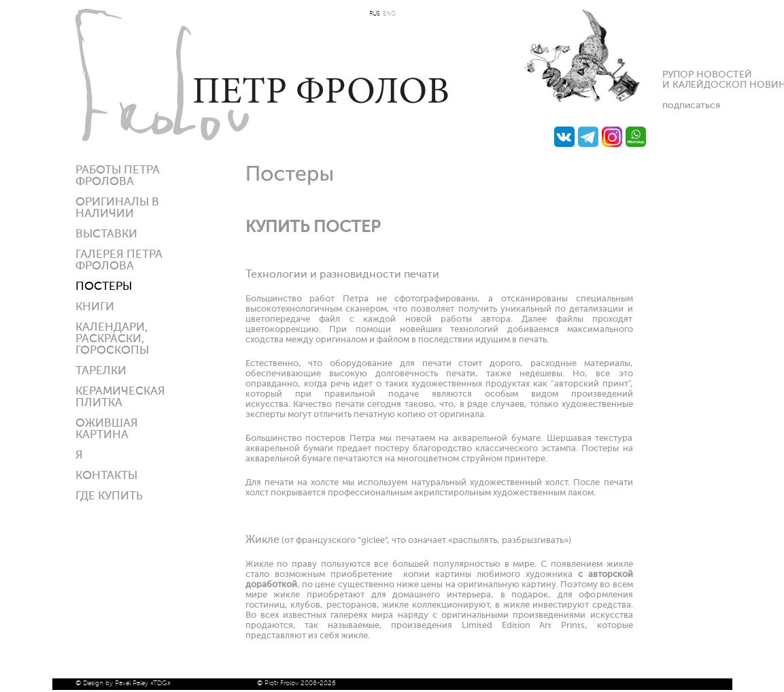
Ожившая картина (107, 429)
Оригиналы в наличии (117, 208)
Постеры (104, 287)
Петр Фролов (262, 75)
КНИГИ (95, 307)
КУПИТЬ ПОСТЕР (313, 227)
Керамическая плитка (120, 397)
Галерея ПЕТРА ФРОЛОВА (119, 261)
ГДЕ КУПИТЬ (109, 496)
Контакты (106, 476)
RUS (375, 14)
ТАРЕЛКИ (101, 371)
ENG (389, 14)
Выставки (106, 234)
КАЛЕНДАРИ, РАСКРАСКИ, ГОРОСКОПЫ (112, 339)
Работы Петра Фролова (118, 176)
